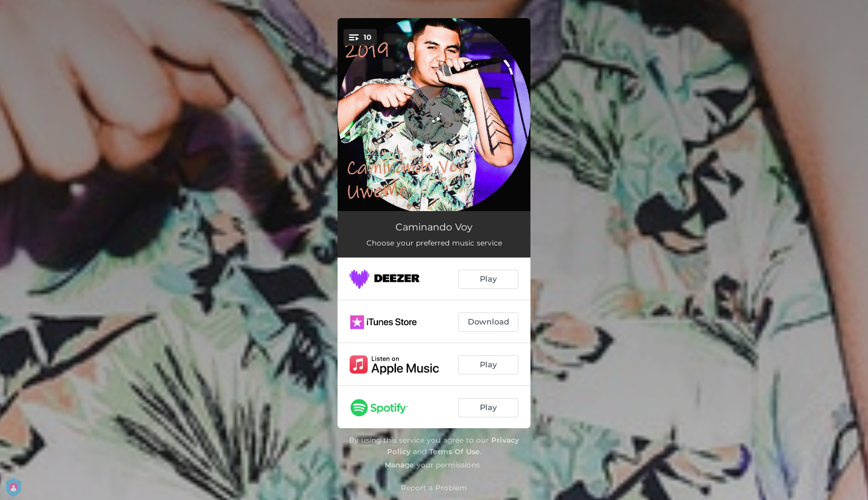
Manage (399, 465)
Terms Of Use (454, 451)
